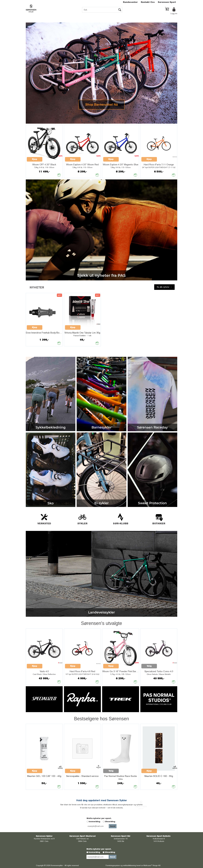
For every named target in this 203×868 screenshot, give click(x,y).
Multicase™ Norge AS (152, 865)
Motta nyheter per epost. (99, 818)
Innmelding (94, 822)
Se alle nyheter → (164, 287)
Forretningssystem (113, 865)
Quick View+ (49, 158)
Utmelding (110, 822)
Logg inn (174, 13)
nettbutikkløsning (129, 865)
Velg (62, 337)
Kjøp (35, 159)
